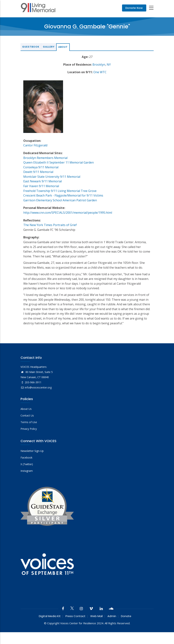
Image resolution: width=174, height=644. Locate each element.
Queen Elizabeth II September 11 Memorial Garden (59, 162)
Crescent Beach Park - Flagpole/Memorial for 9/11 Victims (63, 195)
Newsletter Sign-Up (32, 451)
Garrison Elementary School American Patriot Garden (60, 200)
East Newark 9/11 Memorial (43, 181)
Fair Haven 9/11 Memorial (41, 186)
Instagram (27, 471)
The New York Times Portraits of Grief (50, 225)
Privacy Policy (29, 429)
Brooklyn (99, 65)
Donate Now (134, 8)
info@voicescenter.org (36, 387)
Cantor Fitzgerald (35, 145)
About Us (26, 409)
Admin (112, 616)
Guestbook (31, 47)
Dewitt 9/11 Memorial (38, 172)
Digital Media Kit (50, 616)
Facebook (26, 458)
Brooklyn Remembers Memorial (45, 158)
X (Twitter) (27, 464)
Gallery (49, 47)
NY (109, 65)
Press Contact (75, 616)
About (63, 47)
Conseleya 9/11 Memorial (41, 167)
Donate (126, 616)
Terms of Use (29, 422)
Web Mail (96, 616)
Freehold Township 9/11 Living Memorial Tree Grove (60, 191)
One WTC (100, 72)
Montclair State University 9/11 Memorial (52, 177)
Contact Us (27, 415)
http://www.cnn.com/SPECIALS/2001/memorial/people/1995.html (68, 213)
